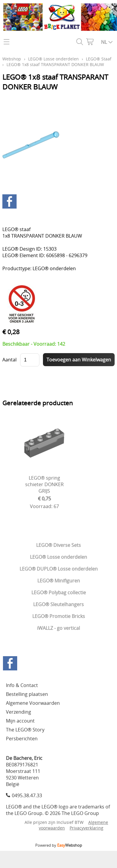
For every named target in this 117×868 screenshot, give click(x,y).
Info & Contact (22, 685)
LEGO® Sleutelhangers (59, 604)
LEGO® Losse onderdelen (59, 557)
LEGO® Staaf (99, 59)
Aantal (9, 360)
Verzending (19, 712)
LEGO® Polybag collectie (59, 592)
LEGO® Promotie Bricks (59, 616)
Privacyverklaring (86, 828)
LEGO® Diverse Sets (59, 545)
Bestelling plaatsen (27, 694)
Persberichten (22, 739)
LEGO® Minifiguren (59, 581)
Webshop (12, 59)
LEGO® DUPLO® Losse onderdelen (59, 569)
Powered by (59, 845)
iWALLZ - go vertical (59, 628)
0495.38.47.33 (27, 795)
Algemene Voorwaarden (33, 703)
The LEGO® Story (25, 730)
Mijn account (20, 721)
